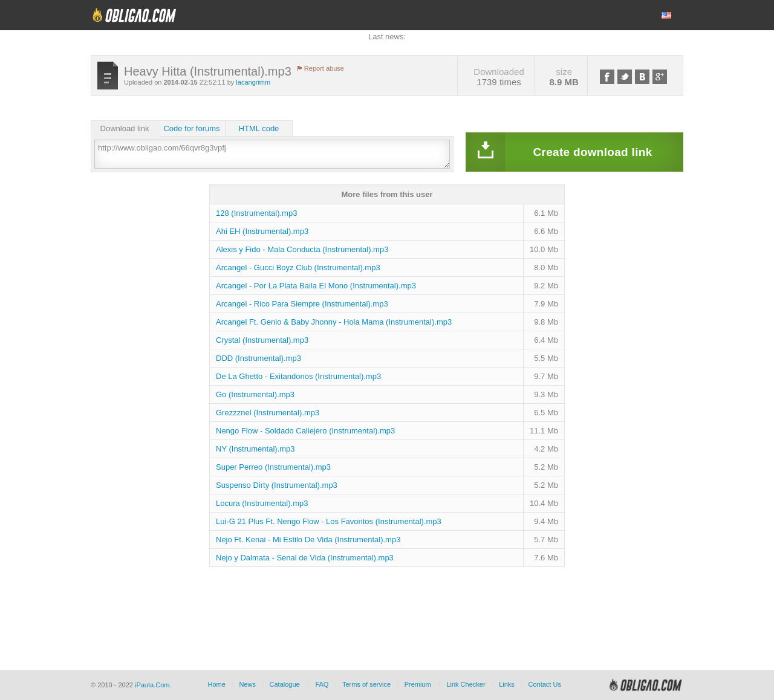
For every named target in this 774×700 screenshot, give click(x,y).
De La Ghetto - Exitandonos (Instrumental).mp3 (298, 376)
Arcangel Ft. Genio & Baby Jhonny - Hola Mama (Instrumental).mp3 (334, 322)
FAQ (322, 684)
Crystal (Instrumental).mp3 (262, 340)
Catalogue (285, 684)
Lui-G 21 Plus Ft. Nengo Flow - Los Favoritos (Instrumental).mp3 (329, 521)
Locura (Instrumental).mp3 (262, 503)
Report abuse (324, 68)
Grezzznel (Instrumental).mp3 (268, 413)
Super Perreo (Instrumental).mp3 (273, 467)
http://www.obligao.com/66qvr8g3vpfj (272, 154)
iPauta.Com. (153, 685)
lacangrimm (253, 82)
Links (507, 684)
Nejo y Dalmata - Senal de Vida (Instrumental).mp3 (305, 558)
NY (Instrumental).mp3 (255, 449)
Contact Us (544, 684)
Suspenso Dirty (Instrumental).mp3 (277, 485)
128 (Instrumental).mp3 (256, 213)
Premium (418, 684)
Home (216, 684)
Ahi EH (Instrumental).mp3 (262, 231)
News (247, 684)
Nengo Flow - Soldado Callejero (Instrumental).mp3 (305, 431)
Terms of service (366, 684)
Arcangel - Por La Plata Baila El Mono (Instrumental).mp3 (316, 286)
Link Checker (466, 684)
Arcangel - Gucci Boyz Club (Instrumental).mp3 (298, 267)
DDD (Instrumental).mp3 (259, 358)
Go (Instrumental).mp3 (255, 394)
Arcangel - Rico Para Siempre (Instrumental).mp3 (302, 304)
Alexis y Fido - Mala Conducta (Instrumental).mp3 (302, 249)
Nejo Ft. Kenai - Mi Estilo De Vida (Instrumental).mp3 (308, 540)
